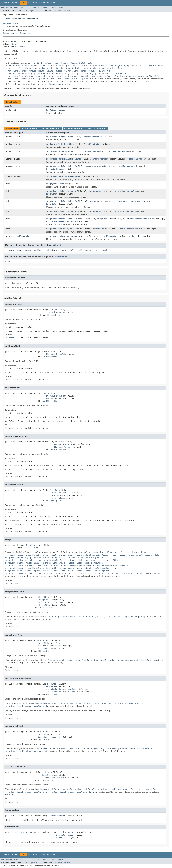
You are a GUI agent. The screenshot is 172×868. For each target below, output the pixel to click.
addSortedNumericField (58, 159)
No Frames (42, 8)
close (8, 261)
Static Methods (30, 129)
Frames (33, 8)
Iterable (87, 137)
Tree (35, 3)
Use (30, 3)
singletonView (54, 236)
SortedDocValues (129, 211)
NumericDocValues (131, 201)
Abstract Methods (74, 129)
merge (49, 184)
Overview (5, 3)
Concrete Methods (96, 129)
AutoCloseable (23, 33)
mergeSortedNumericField (59, 219)
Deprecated (44, 3)
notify (60, 250)
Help (53, 3)
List (118, 191)
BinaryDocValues (129, 191)
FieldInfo (68, 137)
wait (91, 250)
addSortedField (54, 152)
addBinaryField (54, 137)
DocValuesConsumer (56, 110)
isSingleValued (54, 176)
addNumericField (55, 144)
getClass (38, 250)
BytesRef (97, 137)
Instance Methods (51, 129)
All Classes (57, 8)
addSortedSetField (56, 166)
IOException (53, 315)
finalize (27, 250)
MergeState (59, 184)
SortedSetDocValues (135, 229)
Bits (54, 194)
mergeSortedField (55, 211)
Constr (27, 11)
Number (97, 144)
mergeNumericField (56, 201)
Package (15, 3)
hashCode (49, 250)
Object (15, 44)
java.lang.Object (10, 24)
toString (82, 250)
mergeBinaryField (55, 191)
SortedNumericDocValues (141, 219)
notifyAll (70, 250)
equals (17, 250)
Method (36, 11)
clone (8, 250)
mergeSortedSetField (57, 229)
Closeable (8, 33)
